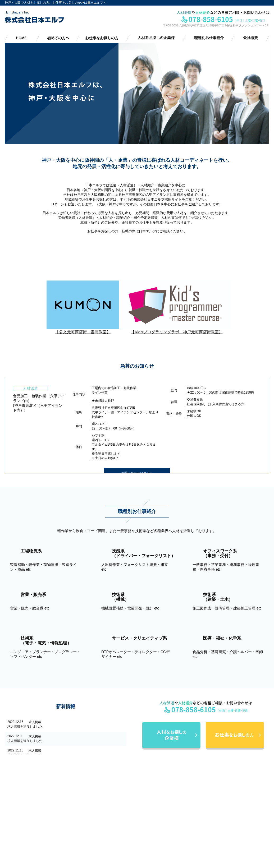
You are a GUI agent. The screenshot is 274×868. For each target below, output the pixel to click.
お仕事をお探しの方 (154, 806)
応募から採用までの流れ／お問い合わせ (171, 812)
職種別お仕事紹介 (220, 794)
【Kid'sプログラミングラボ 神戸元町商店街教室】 (177, 330)
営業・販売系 (220, 818)
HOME (144, 794)
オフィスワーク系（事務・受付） (234, 812)
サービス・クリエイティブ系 (231, 841)
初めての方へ (149, 800)
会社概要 (146, 829)
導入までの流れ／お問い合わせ (165, 823)
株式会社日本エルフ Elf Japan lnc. (35, 793)
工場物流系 (218, 800)
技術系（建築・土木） (226, 829)
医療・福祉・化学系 (225, 847)
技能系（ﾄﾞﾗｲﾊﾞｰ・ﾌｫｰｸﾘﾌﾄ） (231, 806)
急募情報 (217, 852)
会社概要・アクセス (157, 835)
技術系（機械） (221, 823)
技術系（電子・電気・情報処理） (234, 835)
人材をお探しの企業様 (156, 818)
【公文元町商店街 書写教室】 (83, 330)
